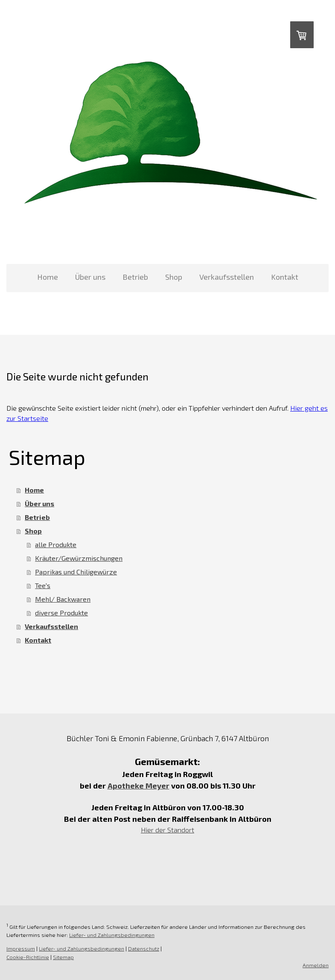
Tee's (43, 585)
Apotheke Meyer (138, 786)
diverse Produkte (61, 613)
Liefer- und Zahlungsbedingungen (112, 935)
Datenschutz (144, 948)
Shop (174, 277)
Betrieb (135, 277)
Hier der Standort (167, 830)
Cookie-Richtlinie (28, 957)
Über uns (90, 277)
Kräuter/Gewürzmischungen (79, 558)
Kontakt (285, 277)
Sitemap (63, 957)
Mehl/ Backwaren (63, 599)
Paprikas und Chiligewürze (76, 572)
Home (48, 277)
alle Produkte (56, 544)
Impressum (21, 948)
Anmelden (316, 965)
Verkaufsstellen (227, 277)
